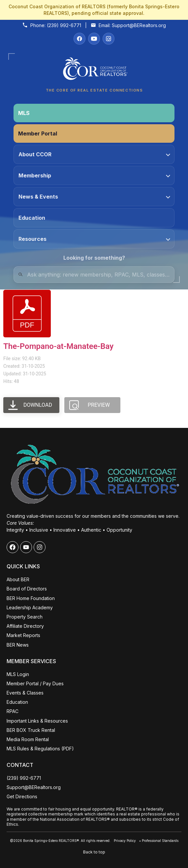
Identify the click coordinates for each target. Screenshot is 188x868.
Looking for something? (94, 258)
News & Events (94, 197)
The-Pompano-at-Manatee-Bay (58, 346)
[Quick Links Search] (94, 275)
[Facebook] (79, 39)
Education (32, 218)
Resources (94, 239)
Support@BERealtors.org (139, 25)
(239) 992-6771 (64, 25)
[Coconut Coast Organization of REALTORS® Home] (94, 71)
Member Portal (38, 133)
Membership (94, 175)
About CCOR (94, 154)
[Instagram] (109, 39)
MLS (24, 113)
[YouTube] (94, 39)
